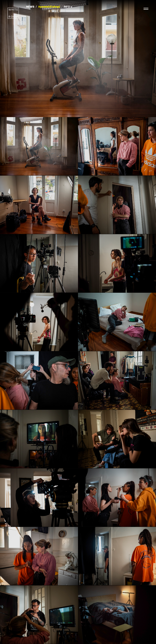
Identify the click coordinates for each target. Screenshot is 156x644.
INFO (68, 7)
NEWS (30, 7)
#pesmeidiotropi (49, 7)
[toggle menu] (144, 9)
